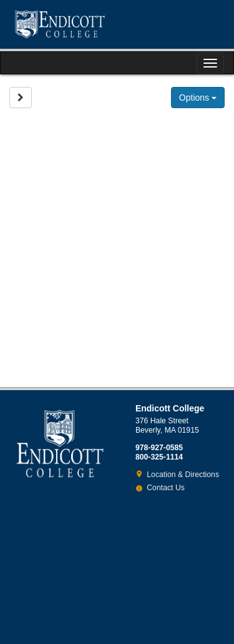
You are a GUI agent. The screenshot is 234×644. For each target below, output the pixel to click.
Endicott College (60, 24)
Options (198, 98)
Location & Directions (183, 475)
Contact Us (166, 488)
